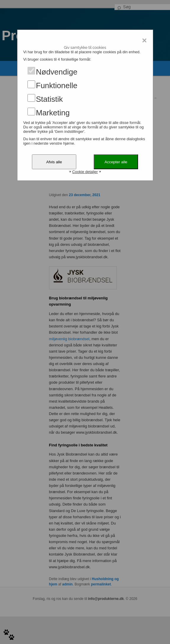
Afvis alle (54, 162)
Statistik (50, 99)
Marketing (53, 113)
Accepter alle (116, 162)
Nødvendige (57, 72)
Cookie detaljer (85, 172)
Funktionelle (57, 85)
